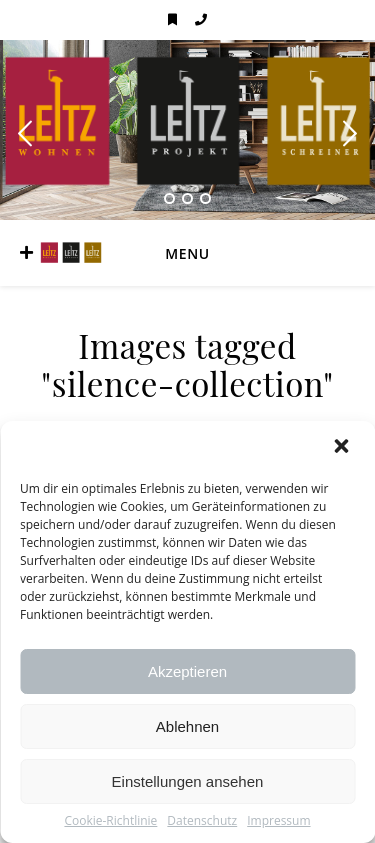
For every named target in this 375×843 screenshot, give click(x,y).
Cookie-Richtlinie (110, 821)
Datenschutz (202, 821)
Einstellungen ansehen (188, 781)
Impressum (278, 821)
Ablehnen (187, 726)
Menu (187, 253)
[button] (343, 448)
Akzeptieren (187, 671)
